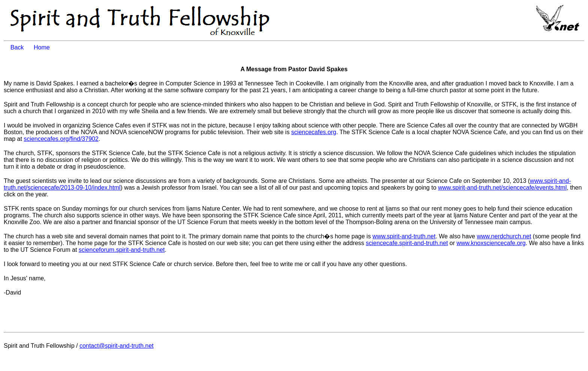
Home (42, 47)
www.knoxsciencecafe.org (491, 243)
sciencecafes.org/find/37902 (61, 139)
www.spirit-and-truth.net (404, 236)
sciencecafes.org (314, 132)
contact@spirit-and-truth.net (117, 346)
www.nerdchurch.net (504, 236)
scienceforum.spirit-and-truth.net (122, 250)
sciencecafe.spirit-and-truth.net (407, 243)
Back (21, 47)
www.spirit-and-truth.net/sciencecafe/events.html (502, 188)
